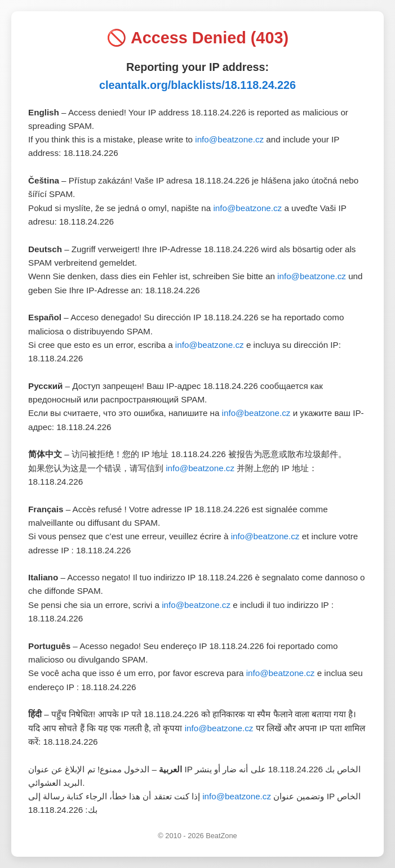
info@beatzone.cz (229, 139)
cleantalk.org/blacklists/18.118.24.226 (197, 85)
